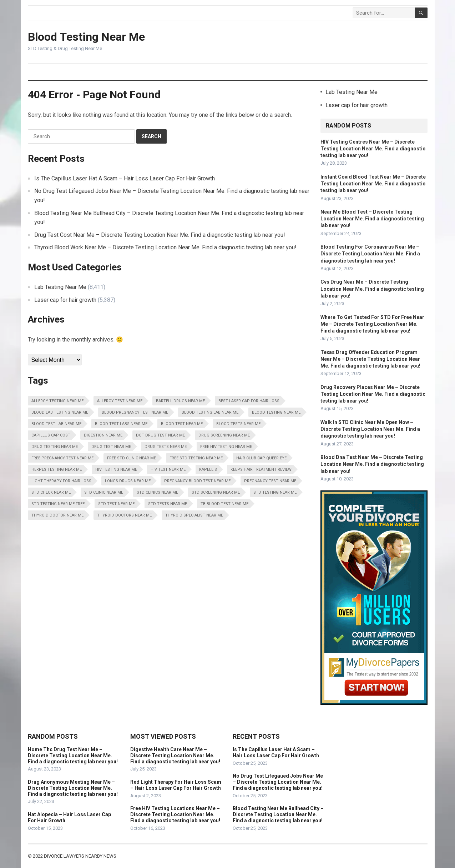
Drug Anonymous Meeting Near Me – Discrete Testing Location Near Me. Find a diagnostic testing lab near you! (73, 788)
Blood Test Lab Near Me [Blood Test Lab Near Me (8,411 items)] (56, 424)
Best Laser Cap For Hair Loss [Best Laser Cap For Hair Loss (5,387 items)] (249, 401)
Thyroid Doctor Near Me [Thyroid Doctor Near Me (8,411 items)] (57, 515)
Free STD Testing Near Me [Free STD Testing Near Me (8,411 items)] (196, 458)
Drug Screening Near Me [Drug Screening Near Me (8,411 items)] (224, 435)
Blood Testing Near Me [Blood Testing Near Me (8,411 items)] (276, 412)
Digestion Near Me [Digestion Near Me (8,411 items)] (103, 435)
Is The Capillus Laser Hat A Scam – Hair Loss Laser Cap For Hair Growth (125, 178)
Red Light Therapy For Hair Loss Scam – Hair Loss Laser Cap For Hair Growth (176, 785)
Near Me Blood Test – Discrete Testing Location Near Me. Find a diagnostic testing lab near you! (372, 219)
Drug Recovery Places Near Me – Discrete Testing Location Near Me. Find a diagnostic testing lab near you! (373, 394)
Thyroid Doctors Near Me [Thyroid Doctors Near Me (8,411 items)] (124, 515)
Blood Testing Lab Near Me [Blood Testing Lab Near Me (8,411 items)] (210, 412)
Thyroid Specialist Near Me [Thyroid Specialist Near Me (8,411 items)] (194, 515)
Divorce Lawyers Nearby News (80, 856)
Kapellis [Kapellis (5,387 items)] (208, 470)
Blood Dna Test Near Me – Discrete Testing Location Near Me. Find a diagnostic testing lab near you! (372, 464)
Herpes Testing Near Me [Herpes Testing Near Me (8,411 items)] (57, 470)
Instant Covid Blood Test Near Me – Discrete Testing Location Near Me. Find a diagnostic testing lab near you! (373, 184)
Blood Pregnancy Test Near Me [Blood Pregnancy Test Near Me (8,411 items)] (135, 412)
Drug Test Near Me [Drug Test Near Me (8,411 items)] (111, 447)
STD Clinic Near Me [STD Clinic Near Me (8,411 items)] (104, 492)
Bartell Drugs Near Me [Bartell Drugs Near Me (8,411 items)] (180, 401)
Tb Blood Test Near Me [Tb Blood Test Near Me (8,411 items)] (224, 504)
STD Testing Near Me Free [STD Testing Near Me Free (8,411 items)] (58, 504)
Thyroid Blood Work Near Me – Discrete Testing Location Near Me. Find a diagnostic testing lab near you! (165, 247)
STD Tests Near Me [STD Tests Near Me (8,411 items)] (168, 504)
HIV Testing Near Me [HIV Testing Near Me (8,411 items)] (116, 470)
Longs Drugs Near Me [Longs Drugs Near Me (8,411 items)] (128, 481)
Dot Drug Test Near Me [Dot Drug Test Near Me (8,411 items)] (160, 435)
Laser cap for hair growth (65, 300)
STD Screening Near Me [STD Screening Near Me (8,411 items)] (216, 492)
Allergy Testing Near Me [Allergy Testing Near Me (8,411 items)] (57, 401)
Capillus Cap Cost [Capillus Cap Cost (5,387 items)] (51, 435)
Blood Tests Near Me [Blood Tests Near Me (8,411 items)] (238, 424)
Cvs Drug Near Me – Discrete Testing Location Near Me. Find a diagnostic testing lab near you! (372, 289)
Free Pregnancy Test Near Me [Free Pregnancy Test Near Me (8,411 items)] (62, 458)
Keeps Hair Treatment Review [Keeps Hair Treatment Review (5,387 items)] (261, 470)
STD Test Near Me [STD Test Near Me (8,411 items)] (116, 504)
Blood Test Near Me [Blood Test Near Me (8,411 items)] (182, 424)
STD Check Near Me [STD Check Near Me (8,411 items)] (51, 492)
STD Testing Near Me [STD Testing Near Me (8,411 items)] (275, 492)
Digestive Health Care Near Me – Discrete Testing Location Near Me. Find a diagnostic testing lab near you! (175, 755)
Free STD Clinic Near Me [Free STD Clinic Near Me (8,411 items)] (132, 458)
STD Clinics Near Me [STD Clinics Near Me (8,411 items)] (157, 492)
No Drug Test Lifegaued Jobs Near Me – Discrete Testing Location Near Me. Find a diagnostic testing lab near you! (278, 782)
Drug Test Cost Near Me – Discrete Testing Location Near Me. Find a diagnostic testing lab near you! (160, 235)
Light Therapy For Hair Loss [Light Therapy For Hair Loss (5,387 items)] (61, 481)
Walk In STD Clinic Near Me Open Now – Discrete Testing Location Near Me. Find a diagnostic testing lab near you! (370, 429)
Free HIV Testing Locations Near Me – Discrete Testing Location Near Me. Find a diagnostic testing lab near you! (175, 814)
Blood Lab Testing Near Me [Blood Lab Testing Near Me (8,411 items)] (60, 412)
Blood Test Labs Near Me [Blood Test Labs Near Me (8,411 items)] (121, 424)
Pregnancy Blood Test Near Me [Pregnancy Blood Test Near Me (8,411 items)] (197, 481)
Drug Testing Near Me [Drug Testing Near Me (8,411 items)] (55, 447)
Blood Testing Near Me (86, 37)
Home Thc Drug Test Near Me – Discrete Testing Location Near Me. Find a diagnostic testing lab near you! (73, 755)
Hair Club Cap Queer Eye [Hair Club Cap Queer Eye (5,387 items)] (261, 458)
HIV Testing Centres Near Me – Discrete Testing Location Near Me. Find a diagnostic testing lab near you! (373, 149)
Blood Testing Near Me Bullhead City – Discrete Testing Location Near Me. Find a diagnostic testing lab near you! (278, 814)
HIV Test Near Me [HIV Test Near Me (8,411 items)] (168, 470)
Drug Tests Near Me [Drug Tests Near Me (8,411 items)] (166, 447)
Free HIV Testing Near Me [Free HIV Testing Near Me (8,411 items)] (226, 447)
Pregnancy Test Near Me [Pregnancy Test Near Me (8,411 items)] (270, 481)
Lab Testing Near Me (60, 287)
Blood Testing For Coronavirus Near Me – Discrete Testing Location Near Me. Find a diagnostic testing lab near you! (370, 254)
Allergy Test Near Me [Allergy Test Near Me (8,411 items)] (120, 401)
